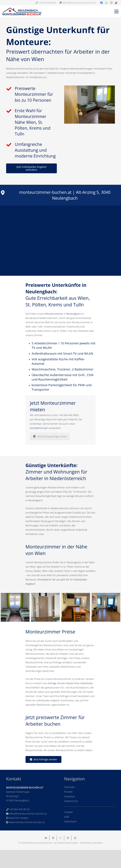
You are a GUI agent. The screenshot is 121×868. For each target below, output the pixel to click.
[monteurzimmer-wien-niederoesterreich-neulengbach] (90, 105)
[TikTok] (116, 3)
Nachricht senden (19, 818)
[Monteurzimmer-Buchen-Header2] (22, 11)
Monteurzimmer (54, 314)
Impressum (70, 821)
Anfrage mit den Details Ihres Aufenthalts (70, 683)
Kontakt (68, 792)
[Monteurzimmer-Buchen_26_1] (45, 607)
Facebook (69, 796)
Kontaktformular (39, 428)
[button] (116, 11)
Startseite (69, 787)
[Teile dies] (53, 838)
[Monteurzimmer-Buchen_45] (106, 607)
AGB (67, 817)
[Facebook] (101, 3)
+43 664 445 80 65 (19, 809)
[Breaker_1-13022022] (15, 607)
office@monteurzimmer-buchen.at (28, 814)
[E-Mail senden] (46, 838)
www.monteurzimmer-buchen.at (27, 822)
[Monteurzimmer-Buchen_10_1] (76, 607)
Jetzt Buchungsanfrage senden (50, 436)
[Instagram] (111, 3)
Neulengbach (74, 314)
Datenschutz (71, 801)
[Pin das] (75, 838)
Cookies (68, 812)
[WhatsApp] (106, 3)
